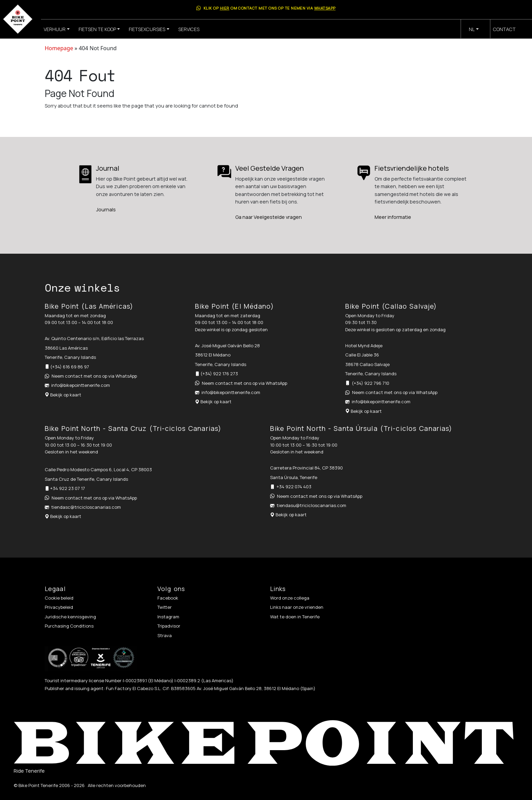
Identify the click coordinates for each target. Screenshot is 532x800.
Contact (504, 29)
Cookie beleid (59, 598)
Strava (165, 635)
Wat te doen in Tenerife (295, 617)
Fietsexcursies (147, 29)
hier (225, 8)
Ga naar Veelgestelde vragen (269, 217)
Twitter (165, 607)
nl (472, 29)
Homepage (59, 48)
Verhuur (55, 29)
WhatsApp (325, 8)
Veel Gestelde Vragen (270, 168)
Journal (108, 168)
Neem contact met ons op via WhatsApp (94, 376)
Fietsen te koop (97, 29)
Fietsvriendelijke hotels (412, 168)
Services (189, 29)
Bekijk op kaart (66, 395)
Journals (106, 209)
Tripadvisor (169, 626)
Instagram (168, 617)
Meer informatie (393, 217)
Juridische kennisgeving (70, 617)
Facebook (168, 598)
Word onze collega (290, 598)
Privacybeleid (59, 607)
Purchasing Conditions (69, 626)
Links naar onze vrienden (297, 607)
